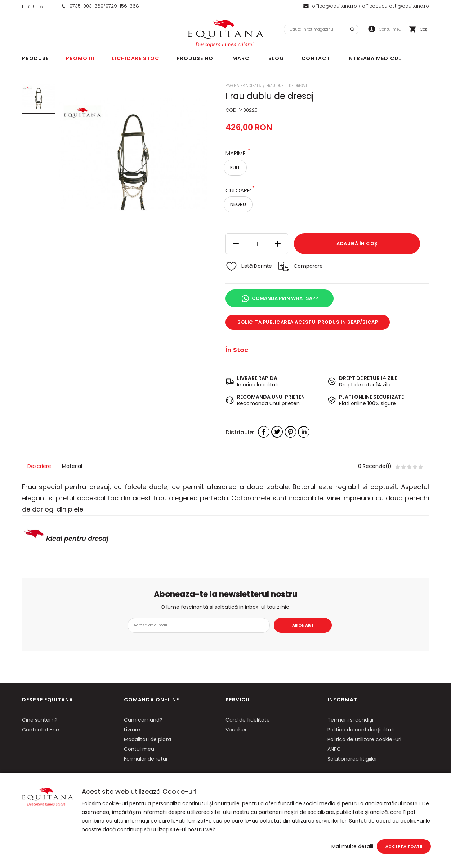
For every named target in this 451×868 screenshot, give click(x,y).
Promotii (80, 58)
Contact (316, 58)
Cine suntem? (40, 720)
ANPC (334, 749)
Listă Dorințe (257, 266)
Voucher (236, 730)
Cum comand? (143, 720)
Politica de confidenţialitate (362, 730)
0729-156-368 (122, 6)
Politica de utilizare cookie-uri (364, 739)
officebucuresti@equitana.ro (396, 6)
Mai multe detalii (352, 846)
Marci (242, 58)
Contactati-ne (41, 730)
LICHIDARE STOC (136, 58)
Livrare (132, 730)
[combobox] (321, 29)
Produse (35, 58)
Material (72, 466)
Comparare (308, 266)
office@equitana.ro (334, 6)
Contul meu (139, 749)
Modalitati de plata (148, 739)
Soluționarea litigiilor (352, 759)
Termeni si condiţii (350, 720)
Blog (276, 58)
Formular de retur (146, 759)
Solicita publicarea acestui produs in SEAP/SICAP (308, 322)
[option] (133, 154)
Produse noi (196, 58)
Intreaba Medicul (374, 58)
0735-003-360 (86, 6)
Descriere (39, 466)
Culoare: (238, 190)
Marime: (236, 153)
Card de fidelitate (248, 720)
